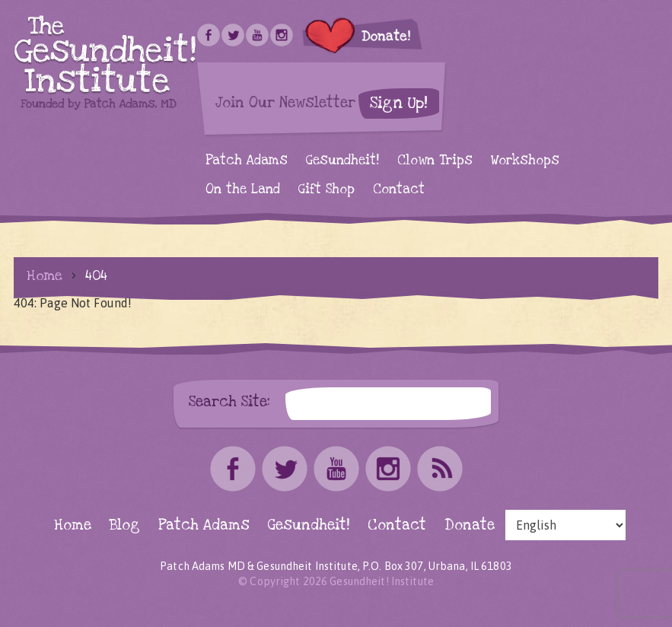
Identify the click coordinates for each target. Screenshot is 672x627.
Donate (470, 525)
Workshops (525, 160)
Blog (125, 525)
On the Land (243, 189)
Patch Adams (247, 160)
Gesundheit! (342, 160)
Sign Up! (399, 103)
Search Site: (229, 401)
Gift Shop (326, 189)
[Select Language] (565, 525)
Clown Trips (435, 160)
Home (45, 275)
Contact (399, 189)
